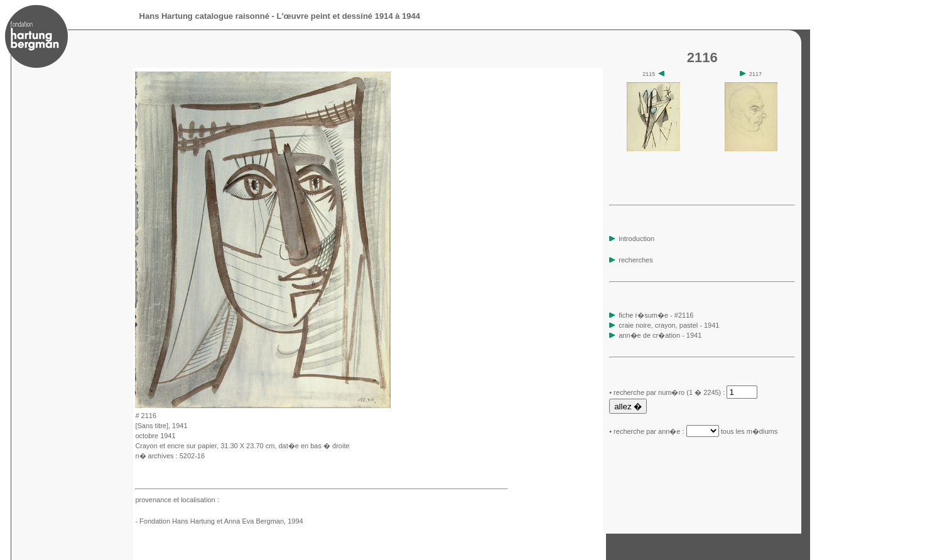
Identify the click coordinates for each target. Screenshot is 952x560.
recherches (631, 260)
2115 (653, 74)
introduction (632, 239)
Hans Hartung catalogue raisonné (204, 16)
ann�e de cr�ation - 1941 (660, 335)
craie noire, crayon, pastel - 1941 (669, 325)
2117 (751, 74)
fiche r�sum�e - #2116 (655, 315)
